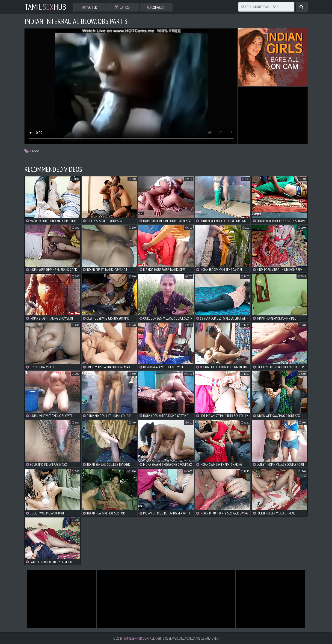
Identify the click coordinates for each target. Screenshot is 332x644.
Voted (90, 7)
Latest (123, 7)
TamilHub (45, 7)
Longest (156, 7)
